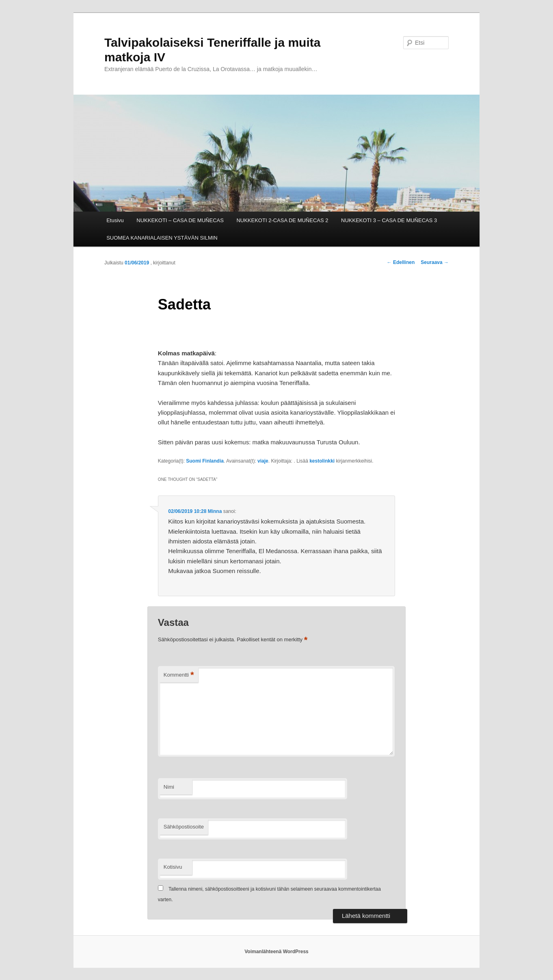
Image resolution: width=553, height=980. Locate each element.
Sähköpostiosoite (184, 827)
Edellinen (401, 262)
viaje (263, 461)
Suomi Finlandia (205, 461)
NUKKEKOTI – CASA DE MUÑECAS (180, 220)
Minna (215, 511)
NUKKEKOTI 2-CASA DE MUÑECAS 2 (282, 220)
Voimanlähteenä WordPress (276, 952)
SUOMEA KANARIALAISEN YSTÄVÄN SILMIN (162, 238)
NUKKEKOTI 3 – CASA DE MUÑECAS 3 (389, 220)
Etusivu (115, 220)
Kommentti (179, 675)
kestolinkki (322, 461)
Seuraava (435, 262)
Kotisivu (173, 867)
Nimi (169, 787)
